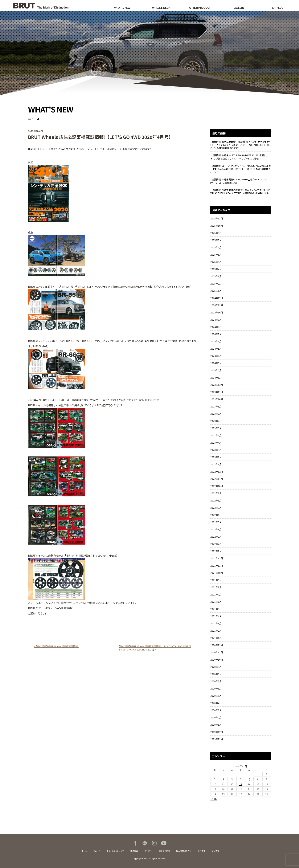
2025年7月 (216, 247)
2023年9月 (216, 406)
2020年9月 (216, 667)
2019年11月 (217, 739)
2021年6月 (216, 602)
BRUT (54, 6)
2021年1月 (216, 638)
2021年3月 (216, 623)
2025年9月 (216, 233)
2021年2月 (216, 631)
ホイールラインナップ (115, 851)
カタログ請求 (164, 851)
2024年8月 (216, 327)
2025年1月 (216, 291)
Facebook (135, 843)
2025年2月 (216, 283)
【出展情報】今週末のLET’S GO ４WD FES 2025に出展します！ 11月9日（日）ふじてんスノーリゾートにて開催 (239, 157)
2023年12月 (217, 385)
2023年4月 (216, 443)
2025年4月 (216, 269)
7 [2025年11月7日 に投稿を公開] (249, 779)
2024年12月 (217, 298)
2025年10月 (217, 226)
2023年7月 (216, 421)
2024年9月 (216, 320)
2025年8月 (216, 240)
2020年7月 (216, 681)
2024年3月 (216, 363)
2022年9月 (216, 493)
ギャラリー (149, 851)
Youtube (164, 843)
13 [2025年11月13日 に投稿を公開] (241, 784)
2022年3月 (216, 537)
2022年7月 (216, 508)
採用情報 (202, 851)
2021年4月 (216, 616)
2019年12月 (217, 732)
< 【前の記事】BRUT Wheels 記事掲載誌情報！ (56, 646)
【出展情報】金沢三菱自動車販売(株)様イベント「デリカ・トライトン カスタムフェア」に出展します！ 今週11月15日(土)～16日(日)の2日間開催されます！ (241, 145)
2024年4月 (216, 356)
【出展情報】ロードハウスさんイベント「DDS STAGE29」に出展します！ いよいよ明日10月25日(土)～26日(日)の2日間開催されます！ (241, 169)
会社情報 (215, 851)
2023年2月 (216, 457)
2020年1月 (216, 725)
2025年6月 (216, 255)
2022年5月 (216, 522)
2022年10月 (217, 486)
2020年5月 (216, 696)
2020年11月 (217, 652)
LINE (145, 843)
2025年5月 (216, 262)
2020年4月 (216, 703)
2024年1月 (216, 377)
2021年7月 (216, 594)
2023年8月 (216, 414)
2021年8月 (216, 587)
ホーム (84, 851)
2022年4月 (216, 529)
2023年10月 (217, 399)
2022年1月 (216, 551)
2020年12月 (217, 645)
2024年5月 (216, 349)
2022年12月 (217, 471)
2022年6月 (216, 515)
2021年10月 (217, 573)
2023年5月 (216, 435)
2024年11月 (217, 305)
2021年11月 (217, 566)
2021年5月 (216, 609)
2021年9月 (216, 580)
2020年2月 (216, 717)
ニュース (97, 851)
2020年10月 (217, 660)
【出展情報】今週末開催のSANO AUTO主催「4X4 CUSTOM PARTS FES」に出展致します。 (239, 181)
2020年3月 (216, 710)
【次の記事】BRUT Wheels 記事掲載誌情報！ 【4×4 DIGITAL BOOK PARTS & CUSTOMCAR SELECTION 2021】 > (155, 648)
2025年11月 (217, 218)
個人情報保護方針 (184, 851)
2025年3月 (216, 276)
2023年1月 (216, 464)
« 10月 (214, 799)
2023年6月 (216, 428)
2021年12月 (217, 558)
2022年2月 (216, 544)
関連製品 (134, 851)
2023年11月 (217, 392)
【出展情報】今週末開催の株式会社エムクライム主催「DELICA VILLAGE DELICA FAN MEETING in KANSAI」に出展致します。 (240, 191)
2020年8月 (216, 674)
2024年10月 (217, 312)
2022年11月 (217, 479)
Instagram (154, 843)
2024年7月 (216, 334)
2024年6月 (216, 341)
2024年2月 (216, 370)
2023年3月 (216, 450)
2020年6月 (216, 688)
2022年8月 (216, 500)
